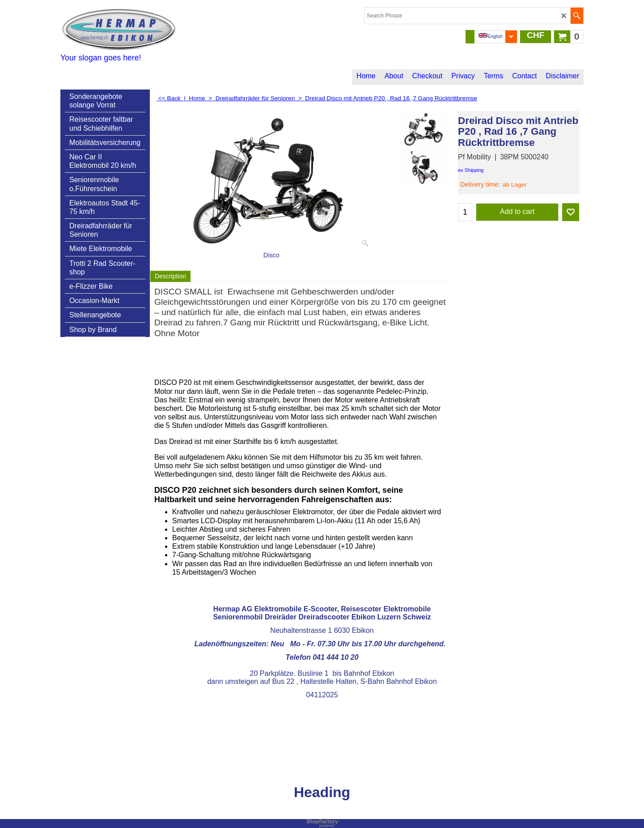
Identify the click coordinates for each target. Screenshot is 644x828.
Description (170, 276)
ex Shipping (471, 170)
